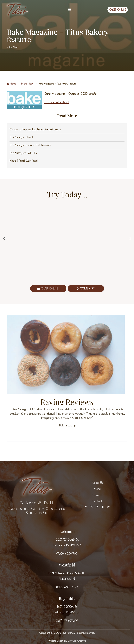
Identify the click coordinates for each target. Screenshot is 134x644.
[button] (4, 238)
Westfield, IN (67, 579)
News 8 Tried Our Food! (24, 161)
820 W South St (67, 539)
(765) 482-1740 (67, 554)
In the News (12, 47)
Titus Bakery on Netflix (22, 137)
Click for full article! (56, 102)
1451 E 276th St (67, 607)
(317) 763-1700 (67, 587)
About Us (97, 483)
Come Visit (87, 288)
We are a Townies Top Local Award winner (35, 129)
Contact (97, 501)
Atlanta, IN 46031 (67, 612)
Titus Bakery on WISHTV (23, 153)
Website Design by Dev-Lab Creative (67, 641)
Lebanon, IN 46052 (67, 545)
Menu (97, 489)
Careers (97, 495)
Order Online (49, 288)
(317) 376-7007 (67, 621)
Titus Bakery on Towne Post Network (30, 145)
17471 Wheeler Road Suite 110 (67, 573)
